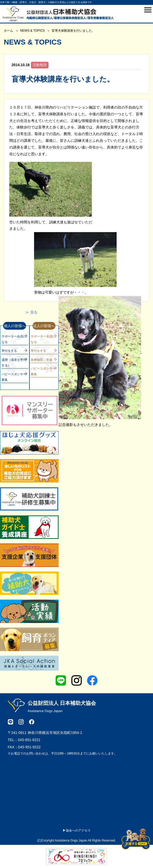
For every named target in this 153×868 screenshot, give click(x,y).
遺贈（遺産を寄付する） (14, 363)
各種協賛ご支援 (42, 360)
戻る (34, 312)
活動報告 (40, 65)
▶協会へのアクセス (77, 830)
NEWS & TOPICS (32, 31)
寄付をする (9, 351)
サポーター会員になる (14, 339)
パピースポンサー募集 (14, 377)
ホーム (9, 31)
